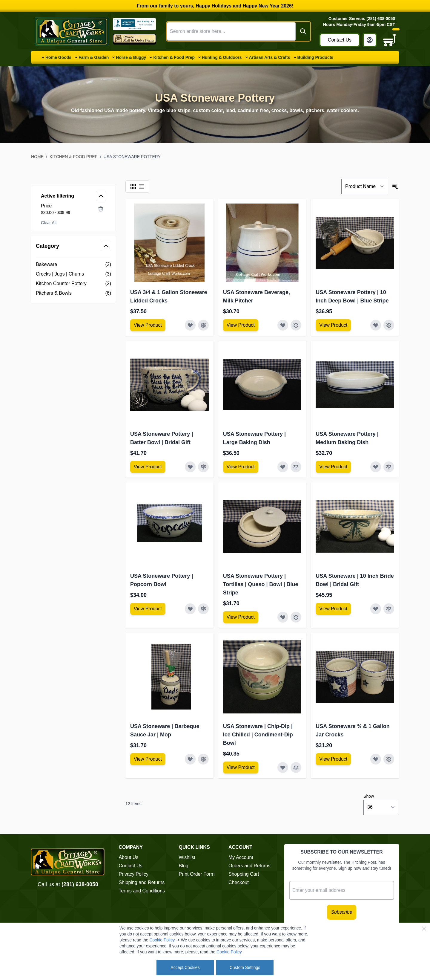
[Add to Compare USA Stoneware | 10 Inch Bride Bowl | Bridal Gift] (389, 609)
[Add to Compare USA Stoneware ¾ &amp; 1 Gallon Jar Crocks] (389, 759)
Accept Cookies (185, 967)
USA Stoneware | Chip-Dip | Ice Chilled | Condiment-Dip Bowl (258, 735)
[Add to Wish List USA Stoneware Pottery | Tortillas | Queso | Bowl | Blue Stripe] (283, 617)
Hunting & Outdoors (222, 57)
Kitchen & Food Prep (174, 57)
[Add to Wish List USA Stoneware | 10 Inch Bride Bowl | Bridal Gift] (376, 609)
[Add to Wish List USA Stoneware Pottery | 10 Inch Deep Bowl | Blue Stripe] (376, 325)
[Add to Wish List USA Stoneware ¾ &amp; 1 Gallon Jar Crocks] (376, 759)
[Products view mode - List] (142, 186)
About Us (128, 857)
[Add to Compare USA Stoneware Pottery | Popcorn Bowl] (203, 609)
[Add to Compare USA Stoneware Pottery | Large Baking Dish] (296, 467)
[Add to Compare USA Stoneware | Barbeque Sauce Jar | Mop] (203, 759)
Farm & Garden (94, 57)
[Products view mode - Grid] (133, 186)
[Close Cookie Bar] (424, 929)
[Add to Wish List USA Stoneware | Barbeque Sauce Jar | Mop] (190, 759)
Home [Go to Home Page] (37, 157)
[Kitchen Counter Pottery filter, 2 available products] (73, 284)
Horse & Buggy (131, 57)
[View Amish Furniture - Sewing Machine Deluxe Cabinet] (148, 325)
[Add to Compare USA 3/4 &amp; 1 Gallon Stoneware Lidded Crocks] (203, 325)
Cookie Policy (162, 940)
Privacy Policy (133, 874)
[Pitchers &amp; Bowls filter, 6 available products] (73, 293)
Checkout (239, 882)
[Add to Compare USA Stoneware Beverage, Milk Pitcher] (296, 325)
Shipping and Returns (142, 882)
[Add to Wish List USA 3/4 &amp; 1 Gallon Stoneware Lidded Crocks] (190, 325)
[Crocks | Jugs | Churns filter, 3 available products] (73, 274)
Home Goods (58, 57)
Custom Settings (245, 967)
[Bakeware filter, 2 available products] (73, 265)
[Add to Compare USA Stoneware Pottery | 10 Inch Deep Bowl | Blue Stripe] (389, 325)
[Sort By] (365, 186)
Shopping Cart (244, 874)
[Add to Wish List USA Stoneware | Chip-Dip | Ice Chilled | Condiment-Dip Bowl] (283, 768)
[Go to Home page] (72, 31)
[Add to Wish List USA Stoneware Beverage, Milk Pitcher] (283, 325)
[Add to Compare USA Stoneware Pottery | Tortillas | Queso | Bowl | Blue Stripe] (296, 617)
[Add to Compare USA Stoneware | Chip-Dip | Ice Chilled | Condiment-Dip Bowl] (296, 768)
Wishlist (187, 857)
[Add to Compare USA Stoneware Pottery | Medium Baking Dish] (389, 467)
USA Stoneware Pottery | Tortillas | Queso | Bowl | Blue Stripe (261, 584)
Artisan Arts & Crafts (270, 57)
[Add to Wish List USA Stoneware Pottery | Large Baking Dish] (283, 467)
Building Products (315, 57)
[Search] (303, 31)
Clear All (49, 223)
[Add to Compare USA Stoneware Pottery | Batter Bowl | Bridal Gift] (203, 467)
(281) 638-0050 (80, 884)
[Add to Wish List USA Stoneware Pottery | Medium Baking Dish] (376, 467)
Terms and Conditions (142, 891)
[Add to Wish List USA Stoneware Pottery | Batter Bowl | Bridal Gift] (190, 467)
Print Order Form (197, 874)
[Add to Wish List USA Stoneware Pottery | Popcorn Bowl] (190, 609)
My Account (241, 857)
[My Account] (370, 40)
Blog (184, 866)
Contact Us (340, 40)
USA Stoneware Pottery (132, 157)
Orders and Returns (249, 866)
